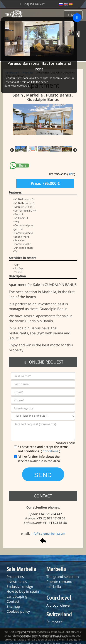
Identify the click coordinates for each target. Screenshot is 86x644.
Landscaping (17, 596)
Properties (15, 577)
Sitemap (13, 606)
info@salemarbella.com (48, 533)
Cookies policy (18, 611)
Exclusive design (20, 587)
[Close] (77, 18)
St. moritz (54, 622)
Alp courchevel (58, 605)
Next (75, 150)
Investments (17, 582)
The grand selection (63, 577)
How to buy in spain (23, 591)
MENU (73, 15)
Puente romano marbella (59, 584)
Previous (12, 150)
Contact (13, 601)
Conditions (51, 451)
